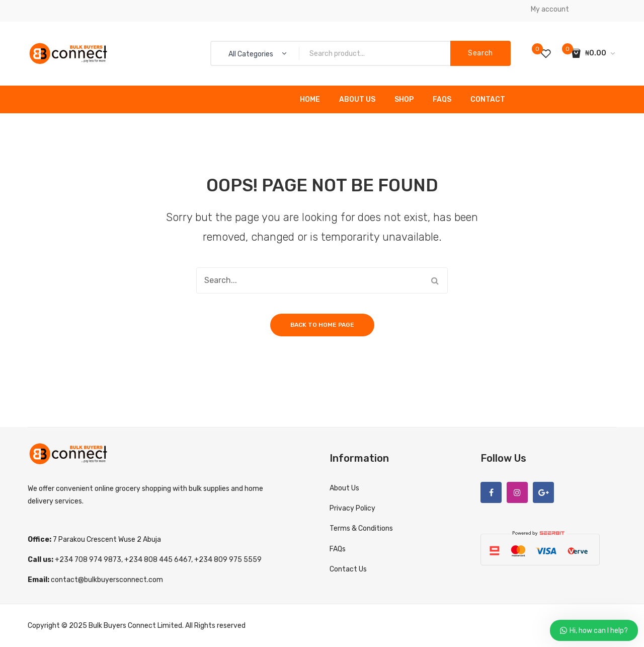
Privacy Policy (352, 508)
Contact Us (348, 569)
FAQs (442, 99)
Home (310, 99)
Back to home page (322, 325)
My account (550, 9)
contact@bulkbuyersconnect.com (107, 580)
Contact (488, 99)
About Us (357, 99)
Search (480, 53)
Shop (404, 99)
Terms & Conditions (361, 528)
